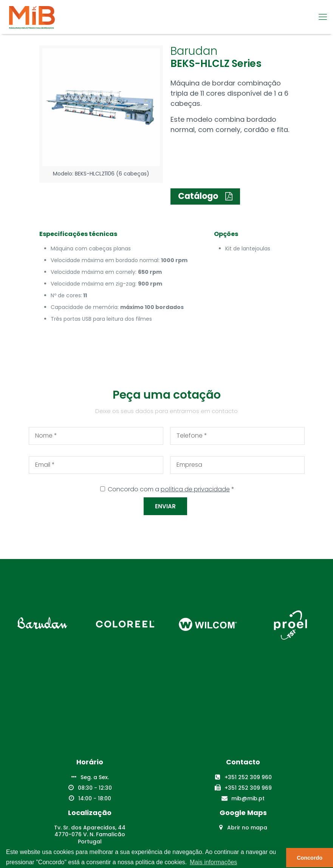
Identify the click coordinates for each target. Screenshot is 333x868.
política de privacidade (195, 489)
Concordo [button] (310, 858)
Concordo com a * (171, 489)
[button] (205, 196)
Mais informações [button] (213, 862)
